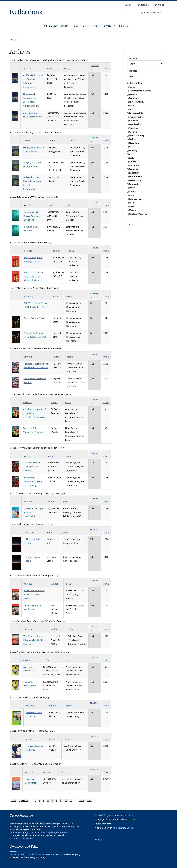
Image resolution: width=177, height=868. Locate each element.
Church (133, 162)
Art (131, 154)
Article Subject (134, 83)
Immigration (135, 199)
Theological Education (140, 91)
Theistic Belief (136, 117)
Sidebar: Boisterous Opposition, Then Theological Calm (34, 276)
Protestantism (136, 102)
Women (133, 132)
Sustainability (136, 113)
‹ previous (24, 801)
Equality (133, 150)
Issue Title (132, 59)
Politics (133, 139)
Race (131, 106)
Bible (132, 158)
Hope (132, 195)
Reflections (27, 12)
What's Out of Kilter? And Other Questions (32, 216)
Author (50, 68)
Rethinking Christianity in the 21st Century (33, 482)
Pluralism (134, 143)
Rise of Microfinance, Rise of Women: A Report (34, 594)
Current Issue (56, 26)
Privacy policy (126, 815)
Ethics (132, 188)
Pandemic (134, 184)
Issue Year (132, 71)
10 (66, 801)
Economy (134, 169)
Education (134, 173)
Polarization (135, 124)
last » (89, 801)
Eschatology (135, 180)
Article (27, 68)
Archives (81, 26)
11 (71, 801)
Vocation (134, 128)
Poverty (133, 94)
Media (132, 206)
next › (81, 801)
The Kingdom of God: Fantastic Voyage (32, 467)
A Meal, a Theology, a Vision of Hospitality (33, 512)
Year (106, 68)
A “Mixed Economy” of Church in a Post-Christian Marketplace (34, 413)
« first (14, 801)
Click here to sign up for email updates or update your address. (39, 832)
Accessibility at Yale (106, 815)
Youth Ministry (137, 135)
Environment (136, 177)
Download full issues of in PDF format (33, 855)
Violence (133, 121)
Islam (132, 203)
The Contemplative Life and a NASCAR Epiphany (33, 640)
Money (133, 210)
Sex (131, 109)
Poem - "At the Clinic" (35, 318)
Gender (133, 192)
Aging (132, 87)
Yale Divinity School (112, 26)
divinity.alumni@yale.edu (21, 838)
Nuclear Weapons (138, 214)
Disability (134, 165)
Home (13, 40)
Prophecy (134, 98)
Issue (67, 68)
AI (130, 147)
